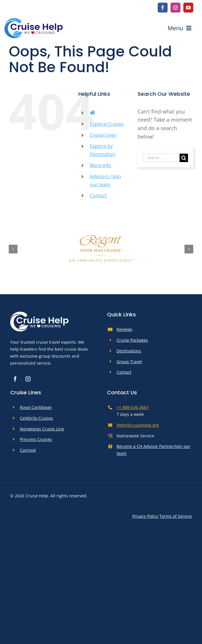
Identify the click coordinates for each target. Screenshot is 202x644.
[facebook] (163, 8)
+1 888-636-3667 (133, 407)
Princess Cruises (36, 439)
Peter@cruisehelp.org (138, 425)
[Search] (184, 158)
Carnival (28, 450)
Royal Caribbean (36, 407)
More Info (100, 165)
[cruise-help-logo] (34, 21)
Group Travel (129, 362)
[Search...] (161, 158)
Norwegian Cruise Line (42, 429)
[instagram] (175, 8)
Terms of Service (176, 516)
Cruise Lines (103, 135)
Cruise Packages (132, 340)
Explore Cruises (107, 124)
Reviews (124, 329)
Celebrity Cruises (36, 418)
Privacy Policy (145, 516)
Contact (98, 196)
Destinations (129, 351)
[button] (13, 249)
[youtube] (188, 8)
